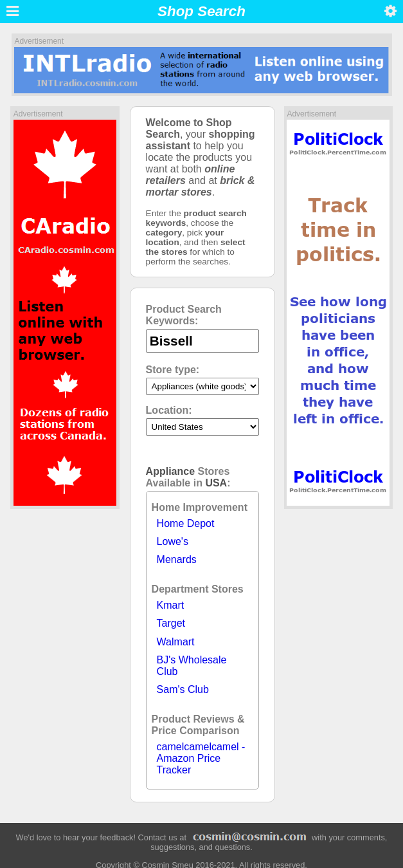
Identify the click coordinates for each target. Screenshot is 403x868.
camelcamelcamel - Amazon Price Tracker (201, 758)
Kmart (171, 605)
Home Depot (186, 523)
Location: (169, 410)
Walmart (176, 642)
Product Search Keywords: (184, 315)
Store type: (173, 370)
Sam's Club (183, 689)
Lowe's (173, 541)
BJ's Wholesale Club (192, 666)
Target (171, 623)
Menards (177, 559)
